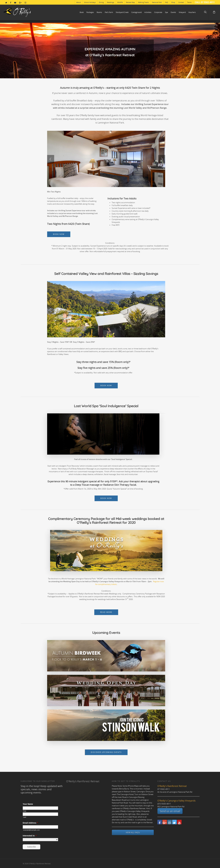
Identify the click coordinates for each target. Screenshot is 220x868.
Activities (148, 12)
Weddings (110, 2)
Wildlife (120, 2)
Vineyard (182, 12)
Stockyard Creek (122, 12)
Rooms (99, 12)
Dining (101, 2)
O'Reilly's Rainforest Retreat (83, 781)
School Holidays (90, 2)
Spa (166, 12)
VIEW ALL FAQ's (133, 832)
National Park (157, 2)
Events (173, 12)
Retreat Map (130, 2)
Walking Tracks (143, 2)
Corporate (158, 12)
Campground (136, 12)
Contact (181, 2)
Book (82, 12)
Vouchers (192, 12)
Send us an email (170, 811)
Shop (173, 2)
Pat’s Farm (109, 12)
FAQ (167, 2)
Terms (189, 2)
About (79, 2)
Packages (90, 12)
